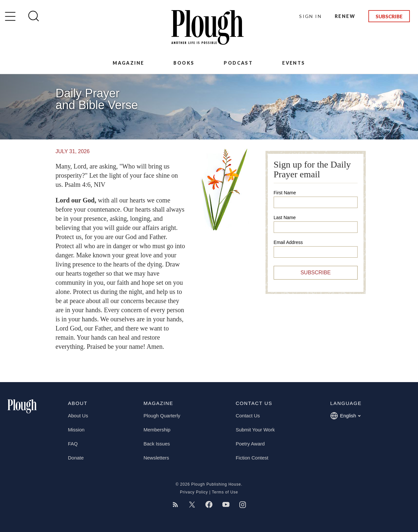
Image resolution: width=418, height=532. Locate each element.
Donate (76, 458)
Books (184, 63)
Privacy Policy (194, 492)
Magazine (128, 63)
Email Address (288, 242)
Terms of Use (225, 492)
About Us (78, 416)
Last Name (285, 218)
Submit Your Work (255, 430)
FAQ (73, 444)
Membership (157, 430)
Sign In (310, 16)
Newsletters (156, 458)
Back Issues (157, 444)
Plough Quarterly (162, 416)
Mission (76, 430)
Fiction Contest (252, 458)
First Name (285, 193)
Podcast (238, 63)
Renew (345, 16)
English (345, 416)
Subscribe (389, 16)
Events (294, 63)
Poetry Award (250, 444)
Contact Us (248, 416)
